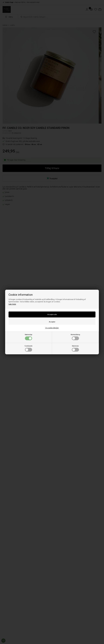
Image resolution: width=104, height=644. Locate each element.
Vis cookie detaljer (52, 328)
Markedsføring (75, 337)
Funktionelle (29, 348)
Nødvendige (29, 337)
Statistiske (75, 348)
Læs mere (12, 304)
